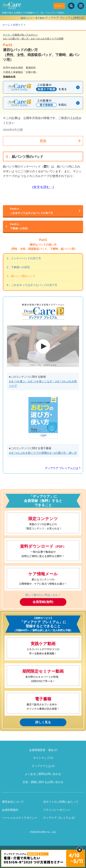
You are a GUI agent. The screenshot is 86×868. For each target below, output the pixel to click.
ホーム (6, 25)
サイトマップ (41, 758)
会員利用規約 (10, 810)
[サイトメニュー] (81, 6)
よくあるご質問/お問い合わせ (43, 774)
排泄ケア (18, 25)
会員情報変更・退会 (41, 750)
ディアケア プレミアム (57, 818)
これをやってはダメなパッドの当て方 (43, 211)
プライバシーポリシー (57, 810)
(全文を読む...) (43, 187)
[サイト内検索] (71, 6)
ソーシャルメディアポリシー (20, 818)
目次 (43, 141)
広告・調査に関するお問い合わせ (43, 782)
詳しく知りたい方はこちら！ (43, 595)
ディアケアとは (41, 766)
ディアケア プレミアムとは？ (63, 468)
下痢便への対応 (43, 226)
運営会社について (13, 802)
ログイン (59, 6)
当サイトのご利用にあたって (61, 802)
